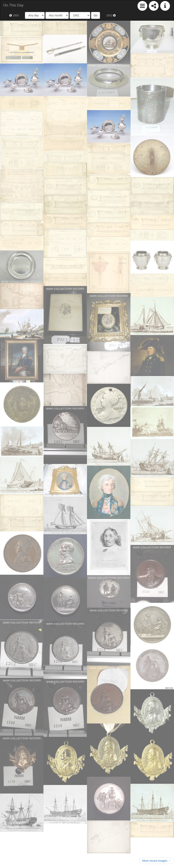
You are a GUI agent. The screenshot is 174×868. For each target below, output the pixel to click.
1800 (14, 15)
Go (96, 15)
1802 (111, 15)
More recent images (157, 861)
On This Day (13, 5)
